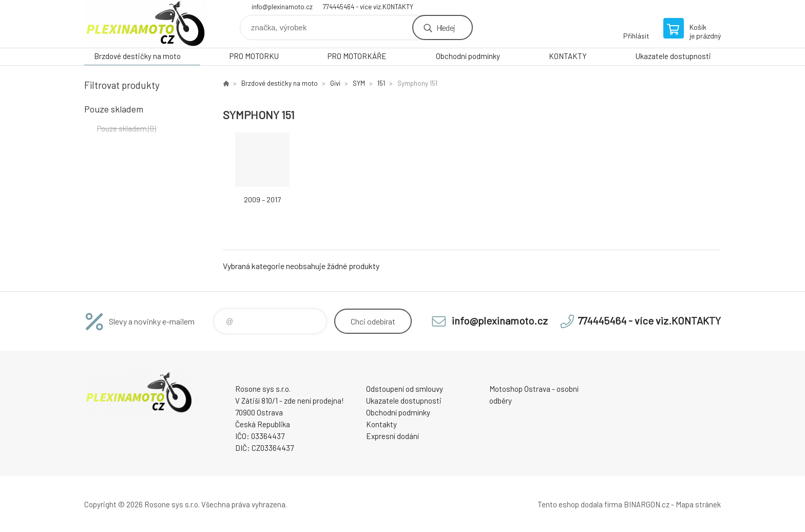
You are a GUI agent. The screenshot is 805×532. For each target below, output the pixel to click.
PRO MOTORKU (254, 56)
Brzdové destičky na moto (137, 56)
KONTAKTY (568, 56)
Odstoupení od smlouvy (405, 389)
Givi (335, 83)
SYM (359, 83)
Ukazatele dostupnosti (673, 56)
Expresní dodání (392, 436)
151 (381, 83)
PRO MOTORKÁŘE (357, 56)
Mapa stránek (698, 504)
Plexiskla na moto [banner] (146, 24)
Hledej (446, 27)
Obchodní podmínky (468, 56)
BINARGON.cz (647, 504)
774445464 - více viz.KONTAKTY (368, 7)
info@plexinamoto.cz (282, 7)
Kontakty (381, 424)
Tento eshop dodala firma (580, 504)
